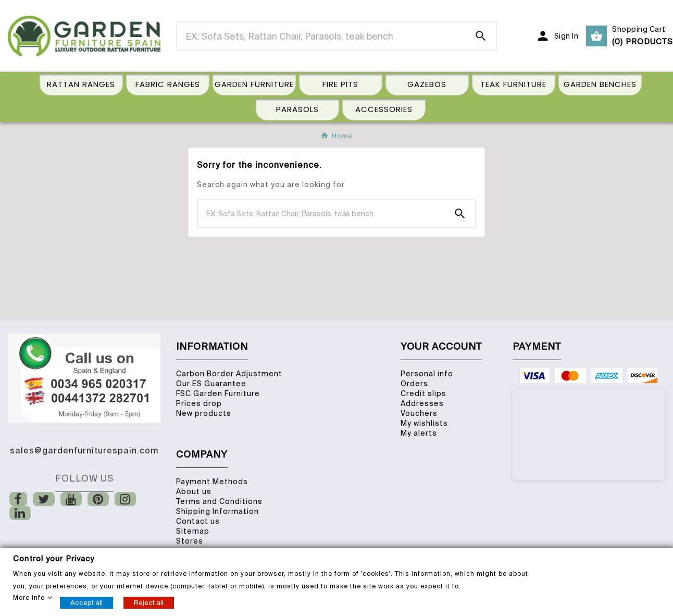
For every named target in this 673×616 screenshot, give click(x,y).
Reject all (149, 602)
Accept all (86, 602)
